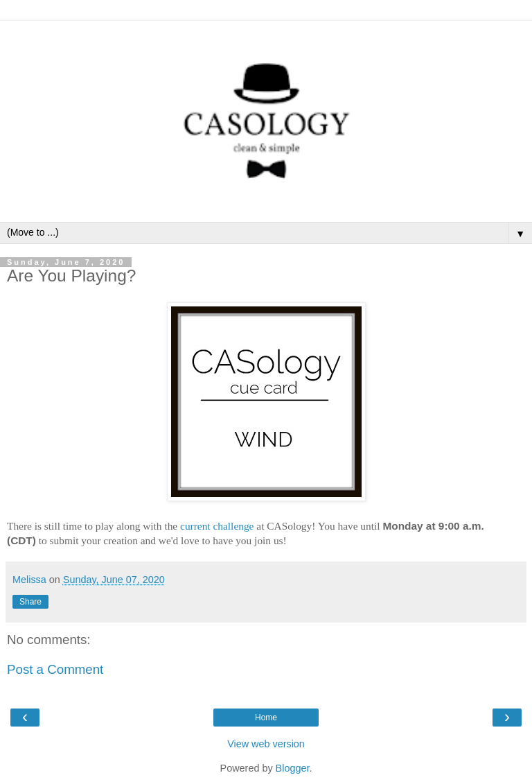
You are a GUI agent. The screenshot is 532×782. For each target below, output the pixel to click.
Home (266, 718)
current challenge (217, 526)
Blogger (293, 768)
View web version (266, 744)
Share (30, 602)
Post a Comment (55, 669)
